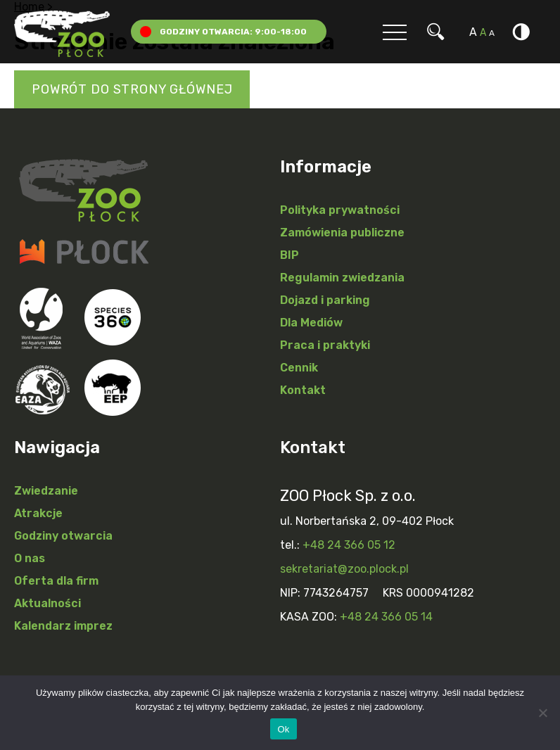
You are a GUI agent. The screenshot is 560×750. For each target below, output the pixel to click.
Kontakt (303, 390)
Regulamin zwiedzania (342, 278)
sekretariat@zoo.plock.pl (344, 569)
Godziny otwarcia (63, 536)
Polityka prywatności (340, 210)
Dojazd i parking (325, 300)
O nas (30, 558)
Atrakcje (38, 513)
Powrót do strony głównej (132, 89)
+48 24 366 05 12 (349, 545)
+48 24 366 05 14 (386, 617)
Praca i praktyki (325, 345)
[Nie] (542, 713)
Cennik (299, 368)
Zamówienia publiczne (342, 233)
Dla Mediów (311, 323)
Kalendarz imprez (63, 626)
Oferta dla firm (56, 581)
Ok (283, 729)
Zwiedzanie (46, 491)
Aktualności (47, 603)
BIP (289, 255)
